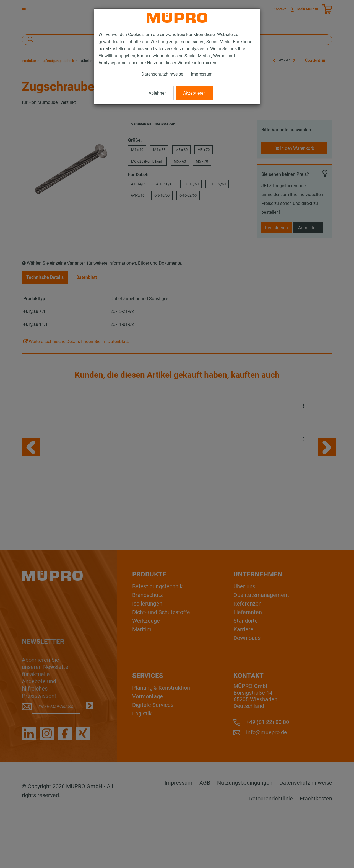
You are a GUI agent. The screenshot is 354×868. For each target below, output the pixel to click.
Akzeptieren (194, 93)
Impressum (202, 74)
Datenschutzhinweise (162, 74)
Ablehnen (158, 93)
